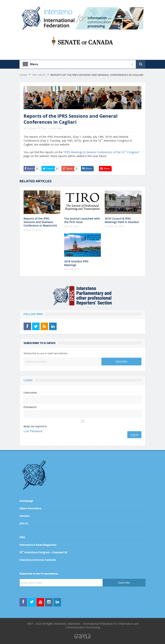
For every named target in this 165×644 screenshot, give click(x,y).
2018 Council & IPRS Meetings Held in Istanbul (122, 220)
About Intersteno (30, 508)
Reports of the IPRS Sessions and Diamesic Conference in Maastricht (40, 222)
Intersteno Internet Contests (38, 560)
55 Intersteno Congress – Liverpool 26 (43, 552)
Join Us (24, 523)
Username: (31, 393)
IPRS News (57, 128)
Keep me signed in (35, 426)
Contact (25, 516)
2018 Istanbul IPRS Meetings (76, 263)
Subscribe (121, 361)
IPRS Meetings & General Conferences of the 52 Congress (102, 152)
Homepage (26, 501)
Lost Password (33, 431)
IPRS (22, 537)
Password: (30, 407)
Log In (134, 435)
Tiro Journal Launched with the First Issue (82, 220)
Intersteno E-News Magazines (38, 545)
